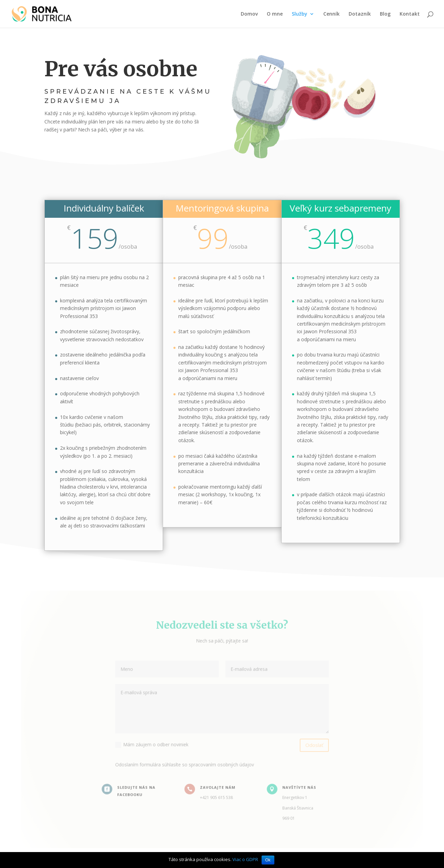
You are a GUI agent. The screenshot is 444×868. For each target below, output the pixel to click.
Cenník (331, 14)
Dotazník (360, 14)
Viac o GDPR (245, 859)
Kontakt (410, 14)
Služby (300, 14)
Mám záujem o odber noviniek (155, 744)
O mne (275, 14)
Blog (385, 14)
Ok (268, 860)
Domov (249, 14)
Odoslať (311, 744)
